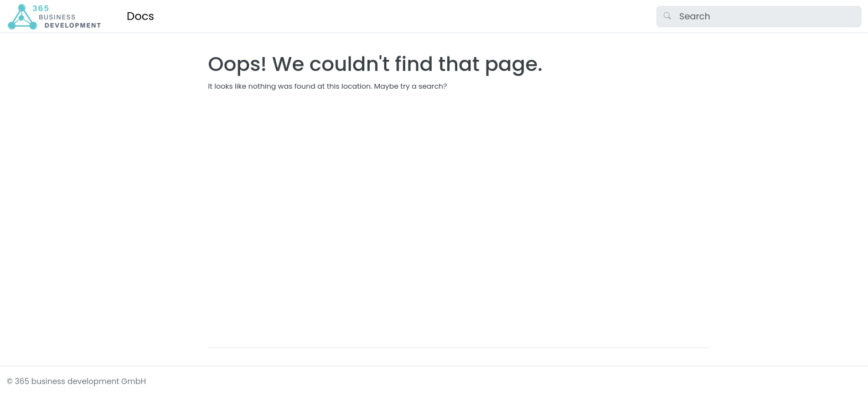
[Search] (759, 17)
